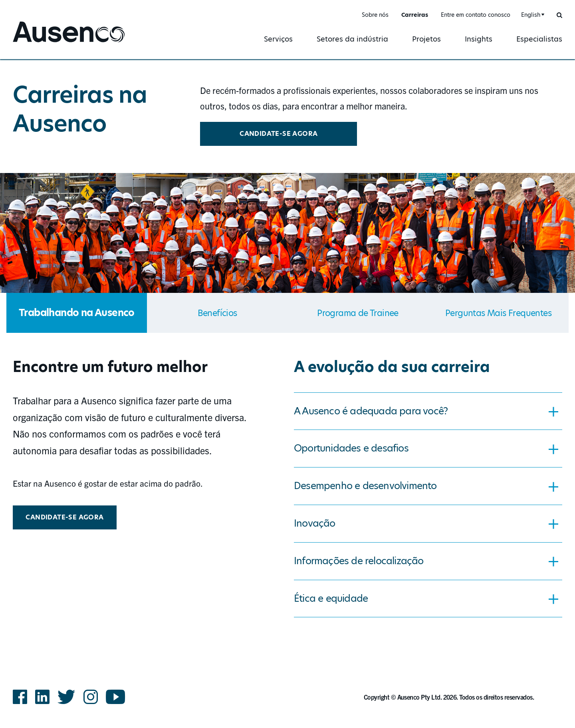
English (531, 15)
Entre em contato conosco (476, 15)
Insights (479, 39)
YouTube (116, 697)
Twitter (66, 697)
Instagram (91, 697)
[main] (287, 342)
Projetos (426, 39)
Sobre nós (375, 15)
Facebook (20, 697)
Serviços (278, 39)
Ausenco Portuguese (50, 43)
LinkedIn (42, 697)
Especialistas (539, 39)
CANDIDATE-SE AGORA (279, 134)
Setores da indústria (352, 39)
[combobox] (532, 15)
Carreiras (415, 15)
